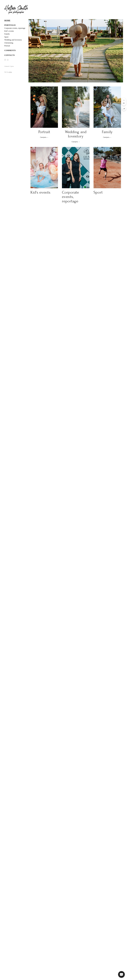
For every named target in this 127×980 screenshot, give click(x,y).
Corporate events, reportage (15, 28)
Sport (6, 37)
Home (7, 20)
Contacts (10, 55)
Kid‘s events (9, 31)
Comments (10, 50)
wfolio (10, 72)
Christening (9, 43)
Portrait (7, 46)
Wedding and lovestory (13, 40)
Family (7, 34)
